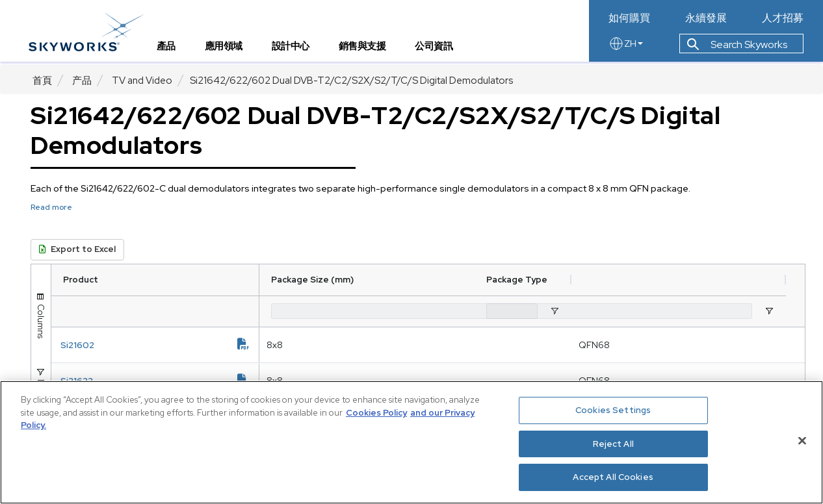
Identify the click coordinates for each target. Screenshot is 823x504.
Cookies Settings (613, 410)
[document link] (165, 345)
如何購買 (629, 18)
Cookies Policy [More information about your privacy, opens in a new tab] (376, 413)
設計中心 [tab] (294, 49)
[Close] (802, 441)
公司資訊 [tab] (438, 49)
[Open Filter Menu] (477, 311)
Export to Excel (77, 249)
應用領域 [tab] (228, 49)
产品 (82, 81)
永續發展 (706, 18)
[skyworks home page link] (90, 32)
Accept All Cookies (613, 477)
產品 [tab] (170, 49)
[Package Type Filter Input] (638, 311)
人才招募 (783, 18)
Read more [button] (51, 207)
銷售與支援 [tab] (366, 49)
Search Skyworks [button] (737, 48)
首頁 (42, 81)
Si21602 (116, 345)
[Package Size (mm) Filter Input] (326, 311)
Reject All (613, 444)
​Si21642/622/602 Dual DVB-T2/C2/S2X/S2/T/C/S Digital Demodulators (351, 81)
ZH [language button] (626, 47)
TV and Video (142, 81)
